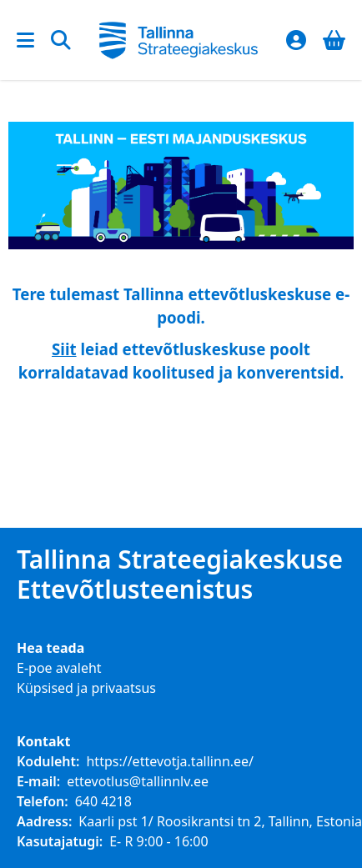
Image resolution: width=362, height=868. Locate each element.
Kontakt (43, 741)
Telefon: (43, 801)
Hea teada (50, 648)
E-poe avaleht (59, 668)
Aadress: (44, 821)
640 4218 (103, 801)
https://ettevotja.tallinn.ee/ (170, 761)
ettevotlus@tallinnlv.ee (138, 781)
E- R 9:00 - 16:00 (158, 841)
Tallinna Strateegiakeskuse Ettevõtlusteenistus (180, 574)
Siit (64, 349)
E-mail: (38, 781)
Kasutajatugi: (60, 841)
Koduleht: (48, 761)
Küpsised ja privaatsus (86, 688)
